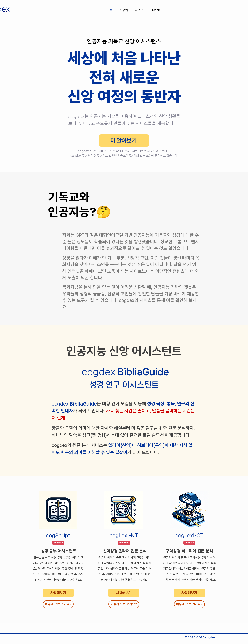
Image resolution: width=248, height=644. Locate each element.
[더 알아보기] (124, 141)
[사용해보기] (58, 593)
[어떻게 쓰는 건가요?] (58, 604)
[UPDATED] (58, 543)
